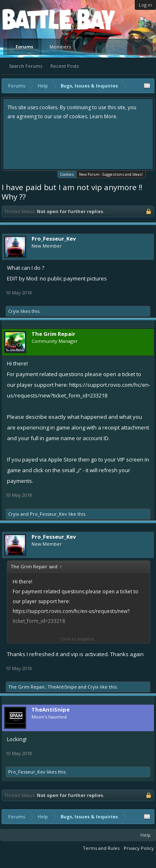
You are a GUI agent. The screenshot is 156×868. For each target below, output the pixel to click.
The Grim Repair (27, 687)
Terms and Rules (101, 848)
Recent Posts (64, 66)
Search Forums (26, 66)
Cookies (67, 174)
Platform (32, 19)
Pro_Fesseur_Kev (54, 239)
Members (60, 47)
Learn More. (104, 116)
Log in (145, 5)
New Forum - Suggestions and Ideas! (111, 174)
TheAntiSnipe (62, 687)
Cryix (14, 311)
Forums (24, 47)
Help (146, 835)
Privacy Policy (139, 848)
